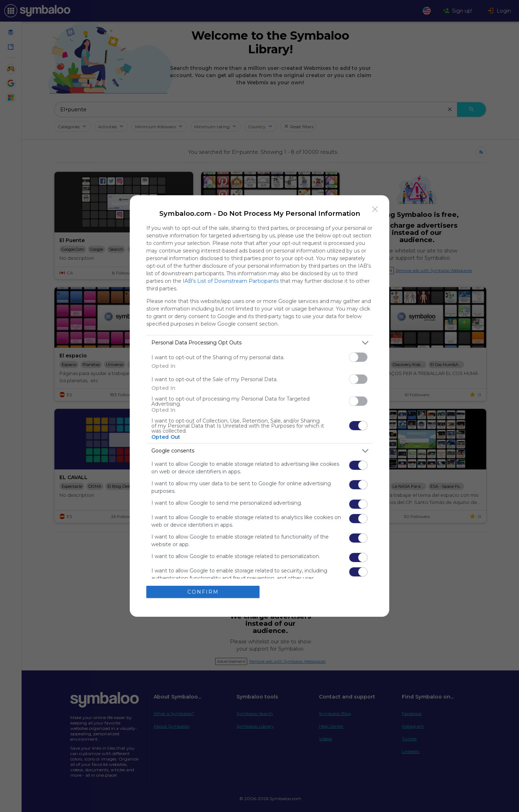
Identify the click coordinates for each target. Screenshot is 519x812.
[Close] (375, 209)
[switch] (358, 357)
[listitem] (259, 343)
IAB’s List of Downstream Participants (231, 281)
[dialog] (259, 406)
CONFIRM (203, 592)
